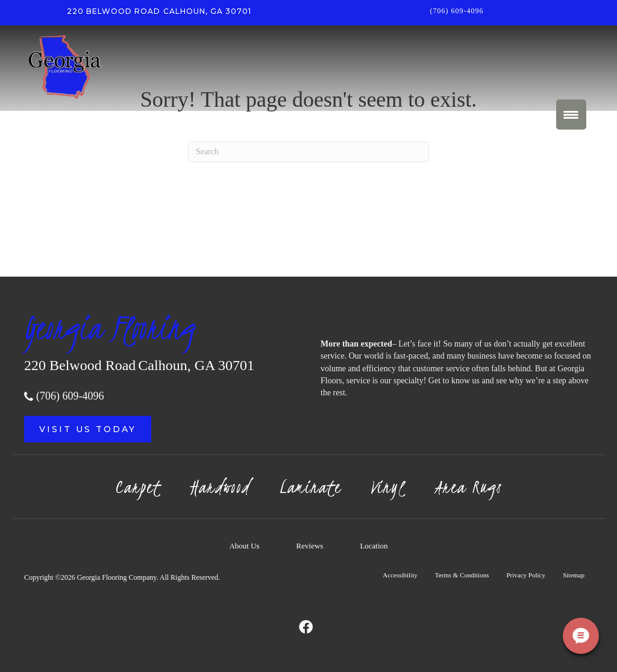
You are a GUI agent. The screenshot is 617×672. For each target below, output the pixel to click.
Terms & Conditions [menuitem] (462, 575)
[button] (88, 429)
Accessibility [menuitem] (400, 575)
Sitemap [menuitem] (574, 575)
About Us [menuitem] (244, 546)
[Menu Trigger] (571, 115)
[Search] (308, 152)
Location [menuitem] (374, 546)
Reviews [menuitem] (310, 546)
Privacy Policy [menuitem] (525, 575)
